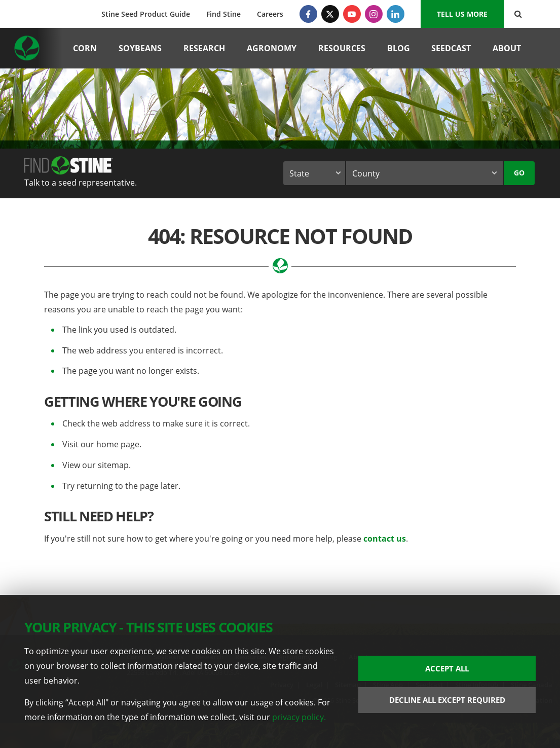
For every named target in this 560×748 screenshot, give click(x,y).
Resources (342, 48)
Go (519, 173)
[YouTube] (352, 14)
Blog (399, 48)
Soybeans (140, 48)
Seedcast (451, 48)
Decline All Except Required (447, 700)
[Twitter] (330, 14)
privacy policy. (299, 717)
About (507, 48)
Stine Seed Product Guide (146, 14)
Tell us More (462, 14)
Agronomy (272, 48)
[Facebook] (308, 14)
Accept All (447, 668)
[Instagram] (374, 14)
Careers (270, 14)
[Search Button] (518, 14)
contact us (385, 539)
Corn (85, 48)
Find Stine (223, 14)
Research (204, 48)
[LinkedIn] (396, 14)
